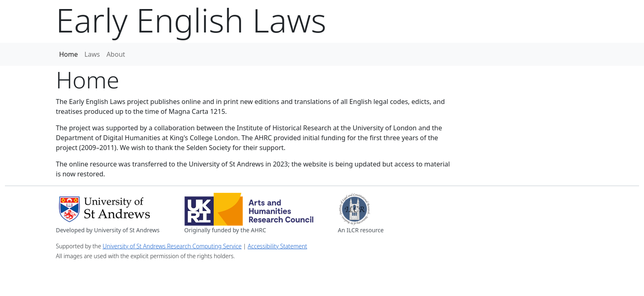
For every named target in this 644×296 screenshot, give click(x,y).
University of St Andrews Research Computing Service (172, 246)
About (116, 54)
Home (69, 54)
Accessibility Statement (277, 246)
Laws (92, 54)
